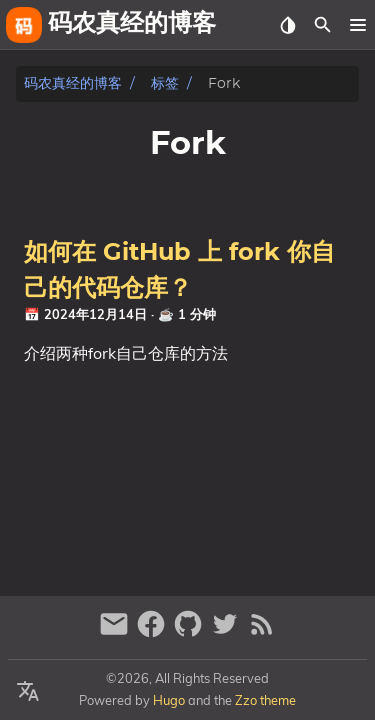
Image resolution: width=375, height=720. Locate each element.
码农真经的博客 (73, 83)
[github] (190, 632)
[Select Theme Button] (287, 25)
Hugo (169, 700)
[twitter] (227, 632)
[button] (357, 25)
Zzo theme (265, 700)
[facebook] (153, 632)
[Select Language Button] (28, 692)
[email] (116, 632)
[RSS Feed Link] (262, 632)
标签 (165, 83)
